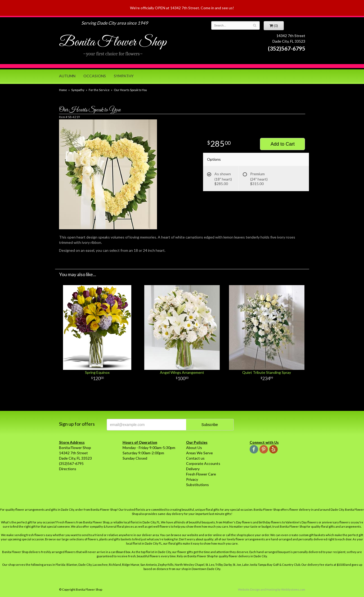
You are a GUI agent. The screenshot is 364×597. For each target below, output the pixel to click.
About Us (194, 448)
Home (63, 90)
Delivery (193, 469)
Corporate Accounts (203, 463)
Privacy (192, 479)
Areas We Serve (199, 453)
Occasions (95, 76)
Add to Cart (283, 144)
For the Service (99, 90)
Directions (68, 469)
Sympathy (124, 76)
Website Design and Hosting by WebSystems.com (272, 589)
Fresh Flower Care (201, 474)
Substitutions (197, 485)
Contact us (195, 458)
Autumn (67, 76)
